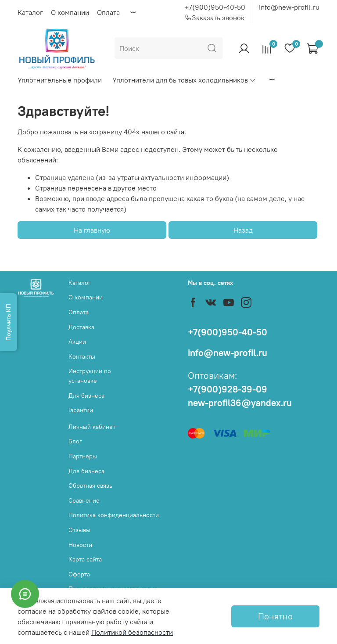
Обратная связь (90, 486)
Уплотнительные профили (60, 80)
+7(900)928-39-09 (228, 389)
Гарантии (81, 410)
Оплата (108, 12)
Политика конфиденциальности (114, 515)
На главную (92, 230)
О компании (70, 12)
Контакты (82, 356)
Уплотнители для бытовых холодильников (184, 80)
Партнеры (83, 456)
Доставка (81, 327)
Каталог (30, 12)
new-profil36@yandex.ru (240, 403)
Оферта (79, 574)
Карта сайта (85, 559)
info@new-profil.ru (289, 7)
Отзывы (79, 530)
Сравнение (84, 500)
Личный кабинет (92, 427)
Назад (243, 230)
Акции (77, 342)
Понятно (275, 616)
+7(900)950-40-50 (215, 7)
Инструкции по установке (90, 376)
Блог (75, 441)
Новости (80, 545)
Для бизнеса (86, 396)
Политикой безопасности (132, 632)
